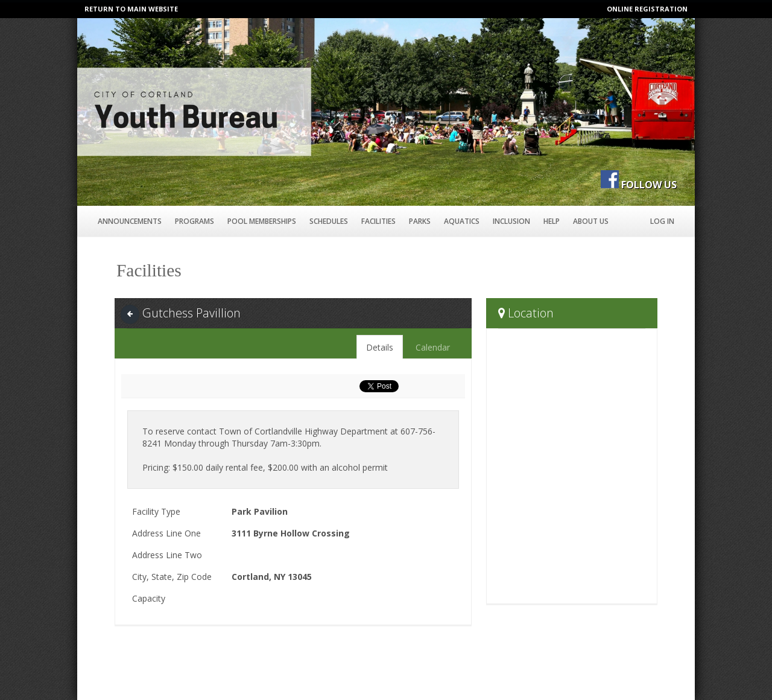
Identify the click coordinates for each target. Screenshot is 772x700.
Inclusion (511, 221)
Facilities (378, 221)
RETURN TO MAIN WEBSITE (131, 9)
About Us (591, 221)
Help (552, 221)
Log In (662, 221)
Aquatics (462, 221)
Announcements (130, 221)
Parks (420, 221)
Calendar (433, 347)
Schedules (329, 221)
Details (380, 347)
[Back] (130, 314)
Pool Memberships (262, 221)
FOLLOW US (649, 185)
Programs (195, 221)
